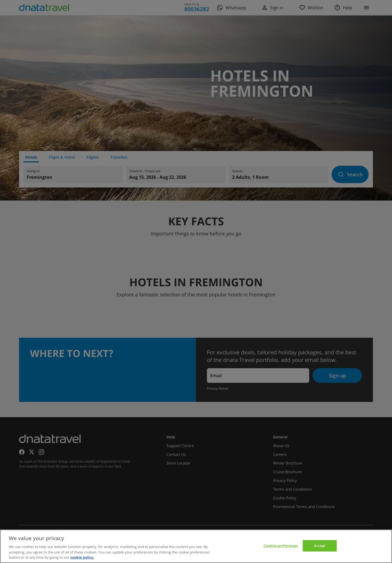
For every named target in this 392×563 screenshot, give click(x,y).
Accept (320, 546)
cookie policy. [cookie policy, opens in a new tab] (82, 557)
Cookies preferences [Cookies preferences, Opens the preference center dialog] (281, 546)
